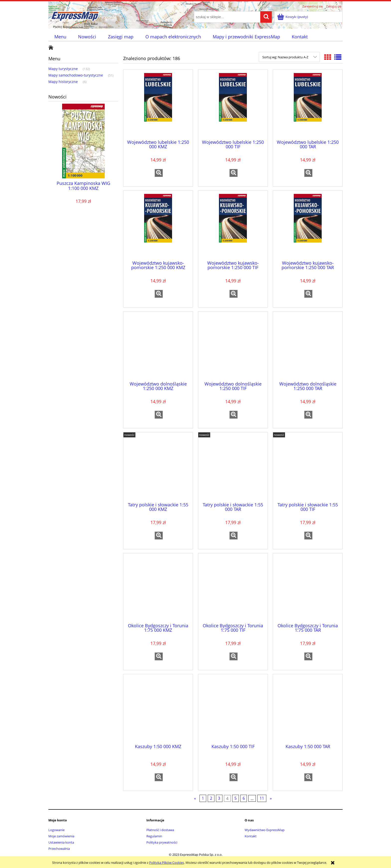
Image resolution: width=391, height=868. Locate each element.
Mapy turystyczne (63, 69)
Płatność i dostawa (160, 830)
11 (262, 798)
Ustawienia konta (61, 842)
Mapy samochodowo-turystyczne (76, 75)
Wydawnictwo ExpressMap (265, 830)
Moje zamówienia (61, 836)
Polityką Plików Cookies (167, 863)
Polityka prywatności (162, 842)
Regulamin (154, 836)
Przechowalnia (59, 849)
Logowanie (56, 830)
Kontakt (251, 836)
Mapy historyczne (63, 82)
